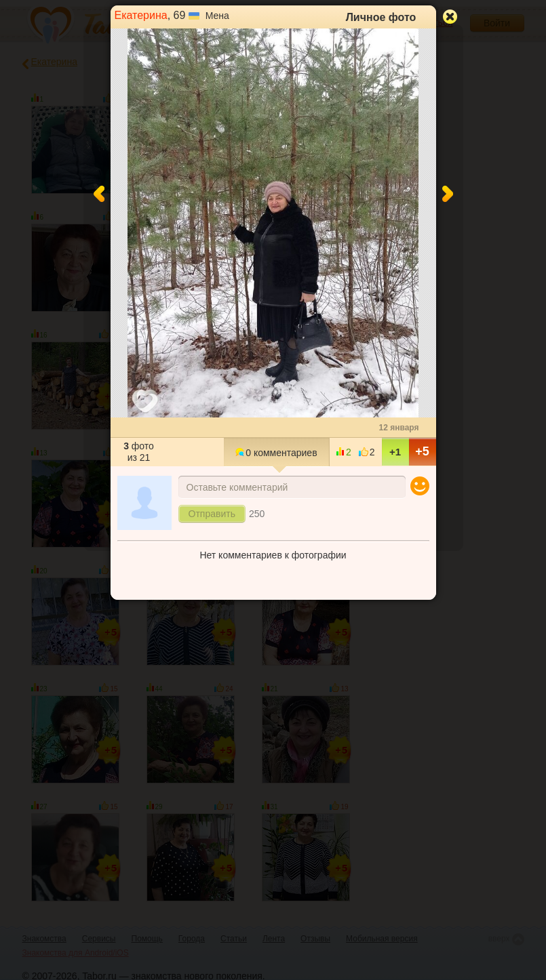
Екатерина (141, 15)
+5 (422, 451)
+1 (395, 452)
